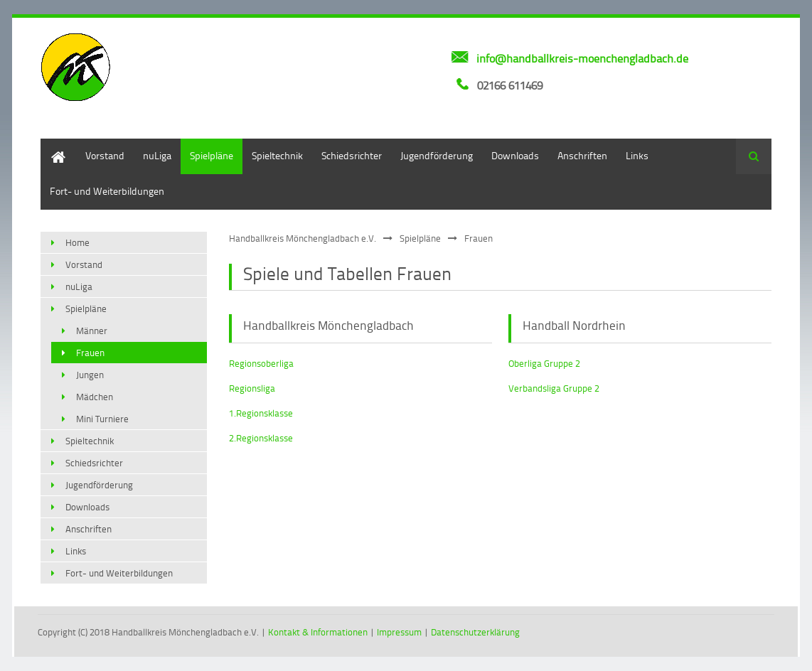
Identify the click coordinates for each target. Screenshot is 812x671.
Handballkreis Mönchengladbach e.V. (303, 238)
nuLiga (157, 155)
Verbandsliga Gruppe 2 (554, 388)
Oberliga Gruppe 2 (544, 363)
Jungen (90, 375)
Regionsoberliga (261, 363)
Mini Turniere (102, 419)
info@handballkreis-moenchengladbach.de (582, 58)
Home (53, 145)
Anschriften (582, 155)
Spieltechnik (277, 155)
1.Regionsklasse (261, 413)
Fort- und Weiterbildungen (107, 191)
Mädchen (95, 397)
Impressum (399, 632)
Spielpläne (212, 155)
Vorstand (105, 155)
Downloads (515, 155)
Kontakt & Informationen (318, 632)
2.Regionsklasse (261, 438)
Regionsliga (252, 388)
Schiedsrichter (352, 155)
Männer (92, 331)
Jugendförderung (437, 155)
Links (637, 155)
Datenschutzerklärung (475, 632)
